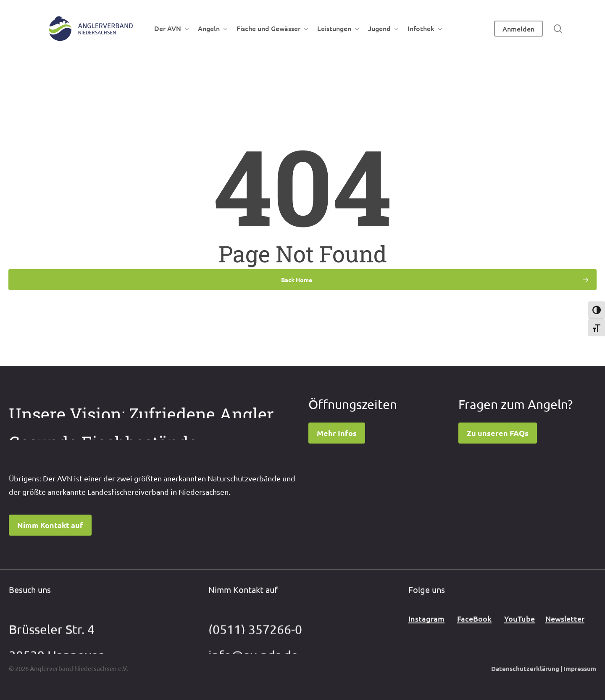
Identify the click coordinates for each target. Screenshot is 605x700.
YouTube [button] (520, 627)
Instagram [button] (426, 627)
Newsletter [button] (565, 627)
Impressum (580, 668)
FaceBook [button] (474, 627)
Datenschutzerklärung (525, 668)
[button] (50, 525)
